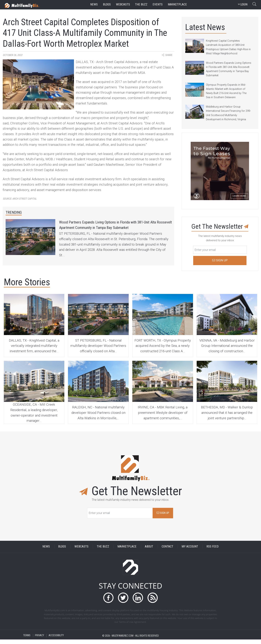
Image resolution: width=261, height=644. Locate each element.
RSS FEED (213, 551)
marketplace (177, 4)
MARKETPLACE (127, 551)
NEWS (46, 551)
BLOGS (62, 551)
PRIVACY (40, 640)
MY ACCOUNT (190, 551)
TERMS (27, 640)
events (158, 4)
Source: (20, 199)
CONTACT (167, 551)
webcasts (123, 4)
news (94, 4)
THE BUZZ (103, 551)
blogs (107, 4)
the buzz (141, 4)
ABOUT (149, 551)
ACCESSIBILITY (56, 640)
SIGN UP (163, 518)
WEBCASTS (81, 551)
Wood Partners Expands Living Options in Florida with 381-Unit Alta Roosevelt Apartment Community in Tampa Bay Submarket (115, 229)
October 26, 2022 (13, 55)
